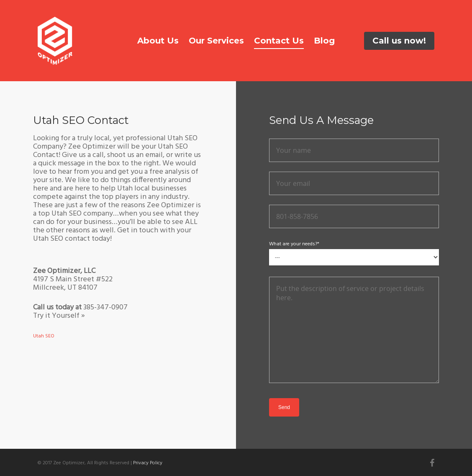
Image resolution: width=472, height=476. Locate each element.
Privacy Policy (148, 463)
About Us (158, 41)
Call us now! (399, 41)
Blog (324, 41)
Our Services (216, 41)
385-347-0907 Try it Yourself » (80, 312)
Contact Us (279, 41)
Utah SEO (44, 336)
